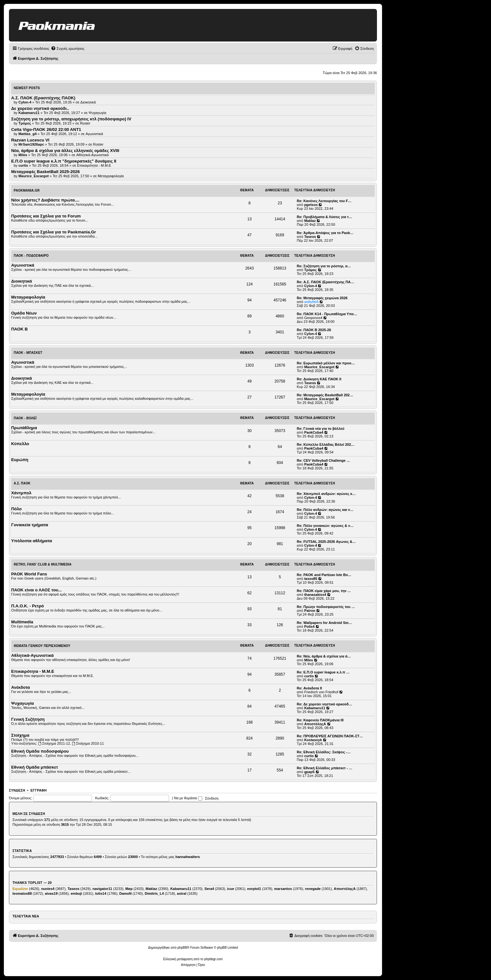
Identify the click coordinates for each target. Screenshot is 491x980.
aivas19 (51, 893)
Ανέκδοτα (21, 687)
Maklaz (310, 221)
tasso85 (311, 579)
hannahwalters (188, 857)
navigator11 (102, 889)
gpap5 (309, 772)
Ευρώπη (20, 460)
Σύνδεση (17, 790)
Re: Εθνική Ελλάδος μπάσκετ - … (325, 768)
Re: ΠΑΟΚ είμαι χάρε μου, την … (324, 591)
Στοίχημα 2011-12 (54, 743)
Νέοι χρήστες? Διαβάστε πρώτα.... (45, 200)
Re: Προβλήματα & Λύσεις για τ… (325, 217)
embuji (76, 893)
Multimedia (22, 622)
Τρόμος (310, 270)
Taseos (310, 237)
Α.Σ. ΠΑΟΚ (22, 483)
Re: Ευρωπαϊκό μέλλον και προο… (326, 363)
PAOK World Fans (29, 574)
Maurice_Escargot (319, 367)
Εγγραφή (38, 790)
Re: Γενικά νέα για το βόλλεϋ (321, 429)
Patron (310, 611)
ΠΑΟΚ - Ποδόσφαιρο (31, 256)
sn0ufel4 (311, 302)
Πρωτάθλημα (24, 428)
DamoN (125, 893)
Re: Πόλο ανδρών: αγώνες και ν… (325, 510)
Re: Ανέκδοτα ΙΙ (309, 688)
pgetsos (311, 205)
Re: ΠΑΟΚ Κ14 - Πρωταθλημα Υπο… (327, 314)
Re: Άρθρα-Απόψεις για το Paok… (325, 233)
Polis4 (309, 627)
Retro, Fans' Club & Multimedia (43, 564)
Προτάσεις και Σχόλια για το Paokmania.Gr (54, 232)
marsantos (283, 889)
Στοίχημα (20, 735)
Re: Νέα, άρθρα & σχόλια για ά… (324, 656)
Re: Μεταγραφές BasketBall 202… (325, 395)
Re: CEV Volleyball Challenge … (323, 460)
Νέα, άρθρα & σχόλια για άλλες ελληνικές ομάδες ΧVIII (65, 151)
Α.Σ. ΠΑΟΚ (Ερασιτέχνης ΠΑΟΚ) (43, 98)
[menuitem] (68, 49)
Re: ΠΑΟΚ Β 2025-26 (314, 330)
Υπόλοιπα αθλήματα (32, 541)
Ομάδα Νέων (24, 313)
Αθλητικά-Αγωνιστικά (93, 155)
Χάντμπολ (21, 493)
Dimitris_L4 (154, 893)
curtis (309, 676)
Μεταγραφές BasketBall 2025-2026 (46, 172)
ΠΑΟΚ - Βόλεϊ (25, 418)
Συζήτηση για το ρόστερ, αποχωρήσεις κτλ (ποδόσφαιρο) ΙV (71, 119)
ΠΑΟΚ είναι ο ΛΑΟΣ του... (36, 590)
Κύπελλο (20, 444)
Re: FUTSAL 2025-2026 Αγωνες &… (326, 542)
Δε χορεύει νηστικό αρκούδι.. (40, 108)
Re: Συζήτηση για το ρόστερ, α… (324, 266)
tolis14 (101, 893)
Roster (85, 123)
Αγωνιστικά (94, 134)
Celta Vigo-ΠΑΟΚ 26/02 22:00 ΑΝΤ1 (46, 129)
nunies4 (48, 889)
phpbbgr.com (213, 959)
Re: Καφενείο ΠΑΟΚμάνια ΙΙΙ (320, 720)
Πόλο (16, 509)
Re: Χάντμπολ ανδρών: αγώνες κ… (326, 494)
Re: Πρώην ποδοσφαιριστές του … (326, 607)
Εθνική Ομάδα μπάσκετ (35, 767)
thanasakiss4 (315, 595)
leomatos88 (22, 893)
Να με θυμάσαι (188, 798)
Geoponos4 (313, 318)
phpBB (182, 948)
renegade (313, 889)
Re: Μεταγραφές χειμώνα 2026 (322, 298)
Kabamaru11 (315, 708)
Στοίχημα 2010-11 (88, 743)
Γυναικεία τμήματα (30, 525)
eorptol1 (254, 889)
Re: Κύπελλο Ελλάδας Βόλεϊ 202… (326, 444)
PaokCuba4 (314, 432)
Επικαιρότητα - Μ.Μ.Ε (94, 165)
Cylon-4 (311, 286)
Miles (309, 660)
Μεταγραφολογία (111, 176)
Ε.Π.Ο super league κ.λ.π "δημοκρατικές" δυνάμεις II (64, 161)
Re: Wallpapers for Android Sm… (324, 623)
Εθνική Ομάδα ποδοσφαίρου (40, 751)
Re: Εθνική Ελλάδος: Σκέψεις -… (324, 752)
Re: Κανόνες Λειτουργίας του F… (324, 201)
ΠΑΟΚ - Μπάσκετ (28, 353)
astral (182, 893)
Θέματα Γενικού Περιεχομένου (42, 646)
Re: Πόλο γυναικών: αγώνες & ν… (325, 526)
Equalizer (20, 889)
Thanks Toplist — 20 (32, 883)
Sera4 (209, 889)
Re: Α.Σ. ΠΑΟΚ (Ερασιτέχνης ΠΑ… (326, 282)
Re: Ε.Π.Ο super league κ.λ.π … (323, 672)
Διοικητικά (88, 102)
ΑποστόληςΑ (315, 724)
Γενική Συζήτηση (28, 719)
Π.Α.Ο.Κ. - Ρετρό (27, 606)
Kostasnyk (313, 740)
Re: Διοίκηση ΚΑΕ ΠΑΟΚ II (319, 379)
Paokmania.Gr (27, 190)
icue (231, 889)
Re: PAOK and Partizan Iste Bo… (324, 575)
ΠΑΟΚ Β (19, 329)
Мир (129, 889)
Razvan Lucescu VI (30, 140)
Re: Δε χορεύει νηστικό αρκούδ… (324, 704)
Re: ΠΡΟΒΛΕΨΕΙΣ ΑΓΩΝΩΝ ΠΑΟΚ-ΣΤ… (330, 736)
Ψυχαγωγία (97, 113)
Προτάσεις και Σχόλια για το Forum (46, 216)
